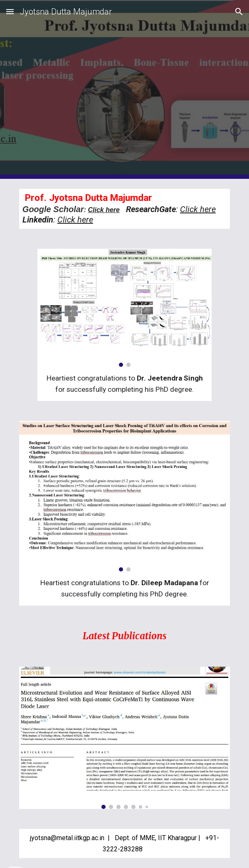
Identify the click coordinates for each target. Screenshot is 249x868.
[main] (124, 209)
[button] (10, 11)
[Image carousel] (124, 308)
